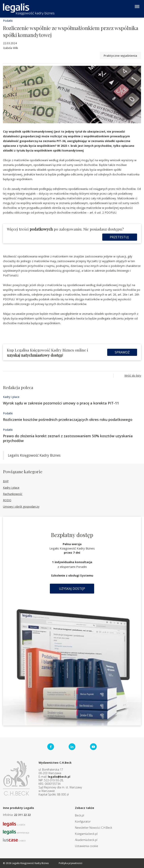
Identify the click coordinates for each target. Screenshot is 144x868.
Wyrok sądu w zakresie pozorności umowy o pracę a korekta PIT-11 (61, 403)
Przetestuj (120, 237)
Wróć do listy (133, 376)
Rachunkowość (13, 494)
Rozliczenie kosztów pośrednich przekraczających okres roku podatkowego (68, 419)
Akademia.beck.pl (86, 840)
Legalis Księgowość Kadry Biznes (34, 455)
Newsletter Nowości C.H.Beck (94, 828)
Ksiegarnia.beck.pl (86, 834)
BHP (6, 481)
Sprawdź (122, 352)
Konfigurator (83, 821)
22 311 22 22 (22, 815)
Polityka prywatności (71, 863)
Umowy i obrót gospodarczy (21, 507)
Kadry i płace (11, 397)
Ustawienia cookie (87, 846)
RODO (7, 500)
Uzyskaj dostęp (72, 589)
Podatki (8, 21)
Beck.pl (80, 815)
